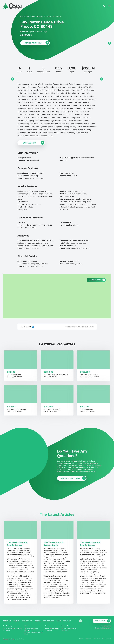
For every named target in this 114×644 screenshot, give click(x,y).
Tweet (28, 327)
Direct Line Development (102, 639)
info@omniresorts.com (103, 628)
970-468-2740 (106, 626)
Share (23, 327)
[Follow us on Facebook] (109, 43)
